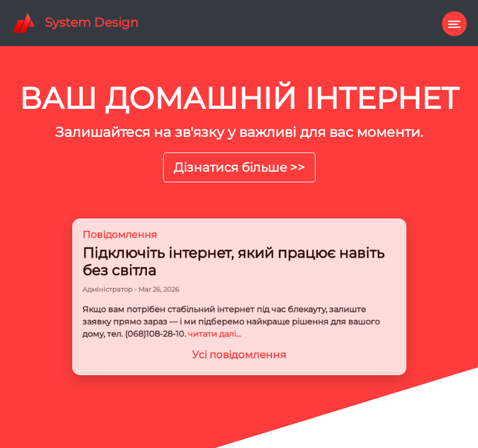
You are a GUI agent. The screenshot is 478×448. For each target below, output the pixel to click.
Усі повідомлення (239, 346)
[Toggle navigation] (451, 21)
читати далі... (218, 329)
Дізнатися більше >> (239, 167)
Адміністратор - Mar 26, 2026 (147, 291)
